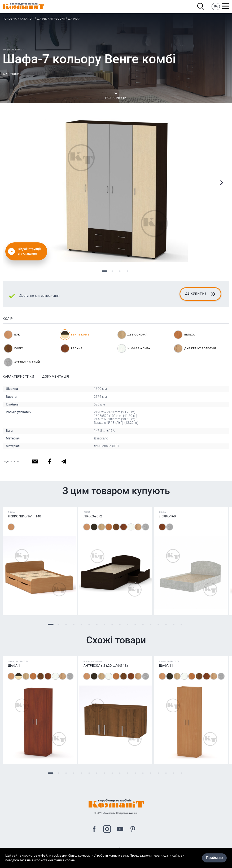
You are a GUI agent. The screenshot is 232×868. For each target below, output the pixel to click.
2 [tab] (112, 271)
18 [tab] (181, 624)
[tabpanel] (116, 190)
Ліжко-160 (167, 516)
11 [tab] (128, 624)
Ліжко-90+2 (93, 516)
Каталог (27, 19)
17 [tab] (174, 624)
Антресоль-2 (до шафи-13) (106, 666)
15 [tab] (158, 624)
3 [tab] (120, 271)
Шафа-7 (74, 19)
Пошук (201, 6)
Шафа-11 (166, 666)
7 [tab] (97, 624)
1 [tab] (105, 271)
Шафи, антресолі (51, 19)
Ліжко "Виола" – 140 (25, 516)
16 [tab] (166, 624)
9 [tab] (112, 624)
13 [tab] (143, 624)
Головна (10, 19)
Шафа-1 (14, 666)
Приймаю (214, 859)
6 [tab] (89, 624)
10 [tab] (120, 624)
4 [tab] (128, 271)
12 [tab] (135, 624)
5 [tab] (82, 624)
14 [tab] (151, 624)
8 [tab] (105, 624)
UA (216, 6)
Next (221, 183)
